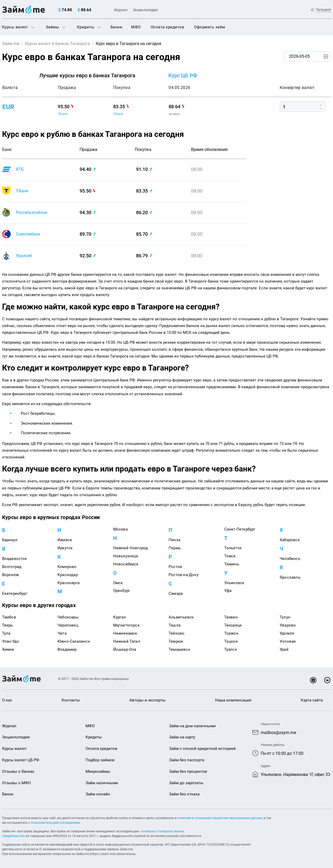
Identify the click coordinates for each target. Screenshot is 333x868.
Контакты (71, 700)
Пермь (175, 548)
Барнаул (10, 540)
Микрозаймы (98, 771)
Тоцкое (231, 641)
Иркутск (65, 548)
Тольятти (233, 548)
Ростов (175, 567)
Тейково (177, 633)
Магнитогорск (126, 625)
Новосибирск (126, 564)
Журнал (121, 10)
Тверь (8, 625)
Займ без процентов (188, 771)
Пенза (174, 540)
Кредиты (89, 27)
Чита (62, 633)
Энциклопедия (145, 10)
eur (8, 107)
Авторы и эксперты (148, 700)
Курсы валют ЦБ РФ (21, 760)
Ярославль (290, 577)
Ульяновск (234, 583)
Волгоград (12, 567)
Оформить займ (210, 27)
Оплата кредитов (168, 27)
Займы (56, 27)
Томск (230, 556)
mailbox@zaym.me (278, 733)
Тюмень (232, 564)
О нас (7, 700)
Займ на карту (182, 737)
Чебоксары (68, 617)
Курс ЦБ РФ (183, 75)
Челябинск (290, 559)
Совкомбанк (28, 234)
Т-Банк (63, 114)
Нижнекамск (125, 633)
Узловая (288, 641)
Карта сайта (312, 700)
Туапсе (231, 649)
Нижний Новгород (131, 548)
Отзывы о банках (18, 771)
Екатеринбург (15, 593)
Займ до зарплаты (186, 783)
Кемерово (67, 567)
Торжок (231, 633)
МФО (136, 27)
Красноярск (69, 583)
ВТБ (20, 169)
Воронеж (10, 575)
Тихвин (231, 617)
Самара (176, 593)
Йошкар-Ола (125, 649)
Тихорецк (233, 625)
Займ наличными (102, 783)
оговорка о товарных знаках (163, 831)
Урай (284, 649)
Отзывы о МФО (16, 783)
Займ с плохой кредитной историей (202, 749)
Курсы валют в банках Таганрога (57, 44)
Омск (118, 583)
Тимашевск (179, 649)
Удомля (287, 633)
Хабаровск (290, 540)
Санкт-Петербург (240, 529)
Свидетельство (13, 836)
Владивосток (15, 559)
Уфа (228, 591)
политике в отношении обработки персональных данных (220, 818)
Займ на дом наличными (192, 726)
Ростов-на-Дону (184, 575)
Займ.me (11, 44)
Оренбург (122, 591)
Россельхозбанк (32, 212)
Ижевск (65, 540)
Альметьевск (181, 617)
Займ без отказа (184, 794)
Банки (117, 27)
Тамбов (9, 617)
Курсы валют (18, 27)
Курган (120, 617)
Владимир (67, 649)
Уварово (288, 625)
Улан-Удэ (11, 641)
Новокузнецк (126, 556)
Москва (120, 529)
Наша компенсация (233, 700)
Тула (6, 633)
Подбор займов (100, 760)
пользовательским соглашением (55, 823)
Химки (8, 649)
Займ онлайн (98, 794)
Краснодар (68, 575)
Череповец (68, 625)
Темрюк (176, 641)
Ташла (175, 625)
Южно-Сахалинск (74, 641)
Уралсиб (24, 256)
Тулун (285, 617)
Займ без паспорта (187, 760)
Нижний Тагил (127, 641)
